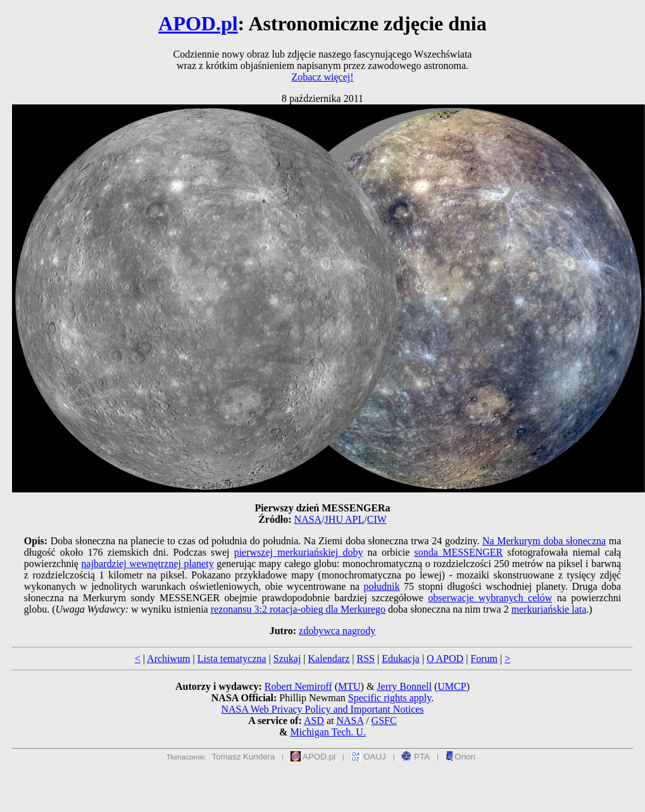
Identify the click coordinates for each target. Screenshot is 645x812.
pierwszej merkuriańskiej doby (299, 552)
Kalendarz (329, 659)
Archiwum (168, 659)
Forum (484, 659)
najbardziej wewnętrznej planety (148, 564)
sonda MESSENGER (459, 552)
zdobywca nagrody (337, 631)
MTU (349, 686)
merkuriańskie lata (549, 609)
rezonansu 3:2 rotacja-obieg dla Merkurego (298, 609)
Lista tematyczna (232, 659)
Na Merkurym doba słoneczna (544, 541)
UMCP (452, 686)
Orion (460, 757)
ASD (314, 721)
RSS (365, 659)
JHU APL (345, 519)
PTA (416, 757)
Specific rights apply (390, 698)
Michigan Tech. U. (328, 732)
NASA (308, 519)
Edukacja (401, 659)
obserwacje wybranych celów (490, 598)
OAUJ (369, 757)
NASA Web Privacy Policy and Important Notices (322, 709)
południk (382, 586)
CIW (377, 519)
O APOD (445, 659)
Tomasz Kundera (243, 757)
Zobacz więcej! (322, 77)
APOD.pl (198, 23)
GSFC (384, 721)
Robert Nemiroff (298, 686)
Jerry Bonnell (404, 686)
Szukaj (287, 659)
